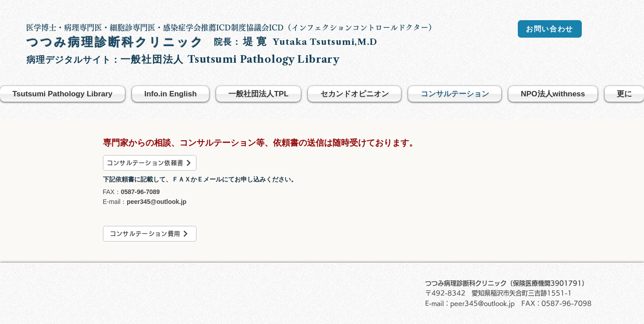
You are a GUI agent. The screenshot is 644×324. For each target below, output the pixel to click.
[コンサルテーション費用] (150, 234)
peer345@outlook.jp (156, 202)
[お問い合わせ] (550, 29)
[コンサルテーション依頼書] (150, 163)
